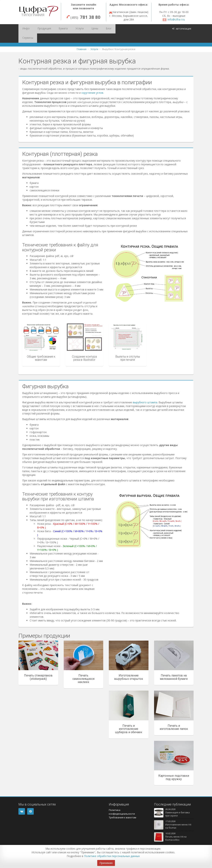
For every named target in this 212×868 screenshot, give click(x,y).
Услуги (70, 29)
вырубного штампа (145, 393)
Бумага (56, 29)
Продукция (40, 29)
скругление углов (92, 83)
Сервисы (107, 29)
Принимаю (106, 863)
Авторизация (183, 29)
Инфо (24, 29)
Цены (82, 29)
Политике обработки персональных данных (112, 856)
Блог (94, 29)
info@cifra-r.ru (176, 19)
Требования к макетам (122, 808)
